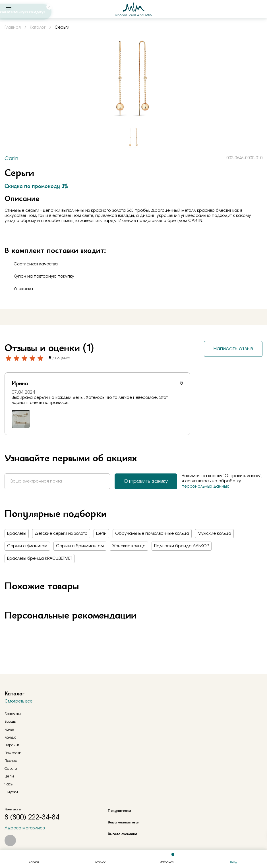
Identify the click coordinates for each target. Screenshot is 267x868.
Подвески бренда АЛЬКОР (182, 546)
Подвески (13, 753)
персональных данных (205, 487)
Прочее (11, 761)
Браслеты (17, 534)
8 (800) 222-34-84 (32, 817)
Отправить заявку (146, 481)
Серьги (11, 769)
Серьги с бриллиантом (80, 546)
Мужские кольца (214, 534)
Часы (9, 784)
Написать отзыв (233, 349)
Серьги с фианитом (27, 546)
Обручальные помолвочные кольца (152, 534)
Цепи (101, 534)
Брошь (10, 722)
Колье (9, 729)
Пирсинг (12, 745)
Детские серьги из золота (61, 534)
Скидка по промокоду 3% (36, 186)
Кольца (11, 737)
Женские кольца (129, 546)
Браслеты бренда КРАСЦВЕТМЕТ (40, 559)
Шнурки (11, 792)
